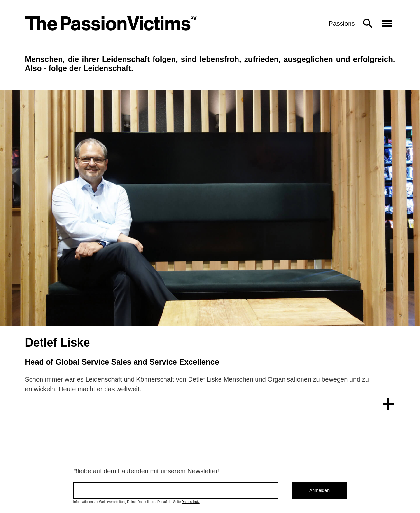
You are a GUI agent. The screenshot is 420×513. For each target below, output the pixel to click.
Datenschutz (191, 502)
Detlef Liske (58, 342)
